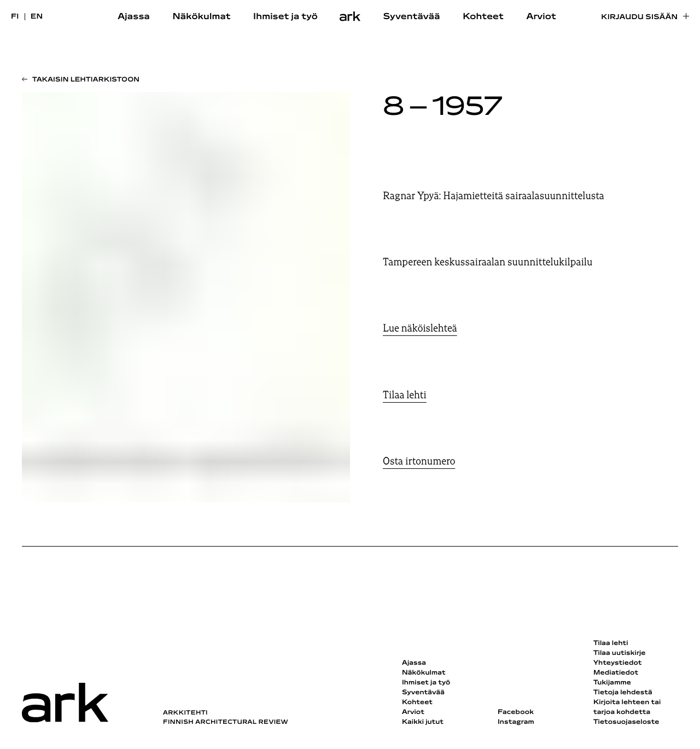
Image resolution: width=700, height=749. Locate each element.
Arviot (541, 17)
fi (15, 17)
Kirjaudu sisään (639, 17)
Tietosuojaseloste (626, 722)
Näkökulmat (201, 17)
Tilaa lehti (405, 395)
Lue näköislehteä (420, 328)
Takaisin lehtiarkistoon (86, 80)
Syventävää (412, 17)
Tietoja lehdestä (623, 693)
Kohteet (483, 17)
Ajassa (134, 17)
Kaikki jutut (423, 722)
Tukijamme (612, 683)
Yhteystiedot (617, 663)
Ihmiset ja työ (285, 17)
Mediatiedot (616, 673)
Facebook (516, 712)
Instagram (516, 722)
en (37, 17)
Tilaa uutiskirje (620, 653)
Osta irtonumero (419, 461)
